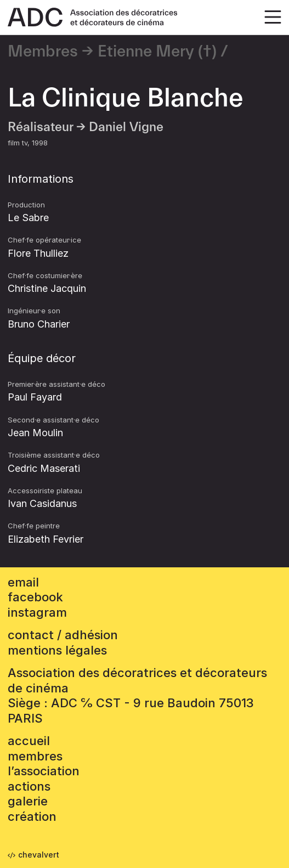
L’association (44, 771)
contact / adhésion (63, 635)
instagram (37, 612)
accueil (29, 741)
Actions (29, 786)
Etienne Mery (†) (157, 52)
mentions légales (57, 650)
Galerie (28, 801)
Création (32, 816)
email (23, 582)
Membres (43, 52)
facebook (35, 597)
